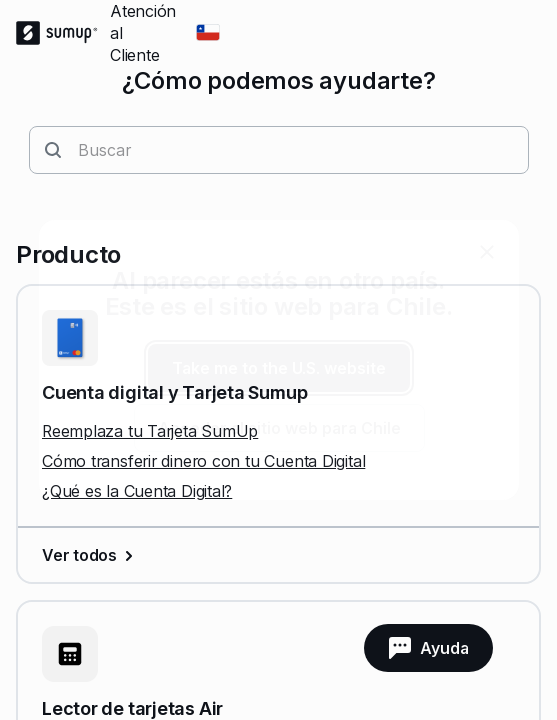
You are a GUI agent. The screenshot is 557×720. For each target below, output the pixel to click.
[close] (487, 252)
